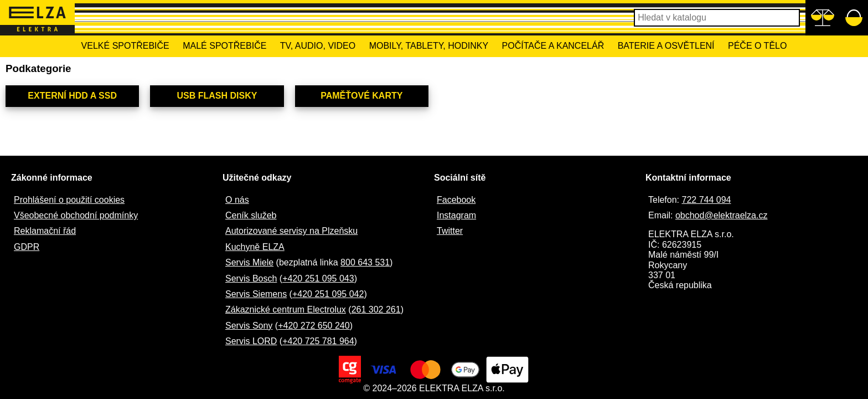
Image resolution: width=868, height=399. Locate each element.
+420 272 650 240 (314, 326)
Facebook (456, 200)
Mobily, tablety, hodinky (429, 46)
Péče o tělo (757, 46)
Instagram (456, 215)
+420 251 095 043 (318, 278)
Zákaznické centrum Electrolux (286, 310)
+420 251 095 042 (328, 294)
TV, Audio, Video (318, 46)
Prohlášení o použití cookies (69, 200)
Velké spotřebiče (125, 46)
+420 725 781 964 (318, 341)
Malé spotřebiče (224, 46)
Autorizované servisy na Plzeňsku (291, 231)
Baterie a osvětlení (666, 46)
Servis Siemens (256, 294)
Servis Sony (249, 326)
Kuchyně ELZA (255, 247)
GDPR (27, 247)
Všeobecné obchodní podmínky (76, 215)
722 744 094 (706, 200)
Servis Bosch (251, 278)
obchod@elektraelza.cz (722, 215)
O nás (237, 200)
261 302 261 (376, 310)
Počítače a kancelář (553, 46)
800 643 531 (365, 262)
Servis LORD (251, 341)
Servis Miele (249, 262)
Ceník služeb (251, 215)
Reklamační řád (45, 231)
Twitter (450, 231)
